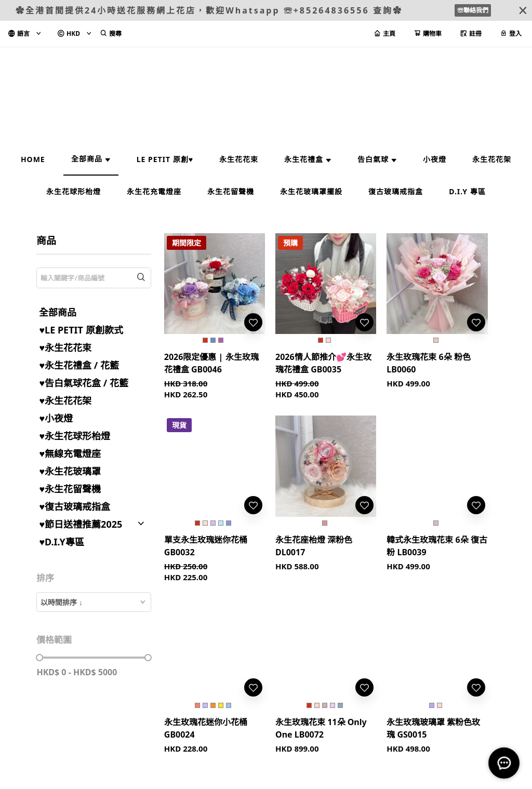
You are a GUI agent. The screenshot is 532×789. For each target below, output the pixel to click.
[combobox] (94, 602)
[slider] (39, 658)
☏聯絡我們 (473, 10)
